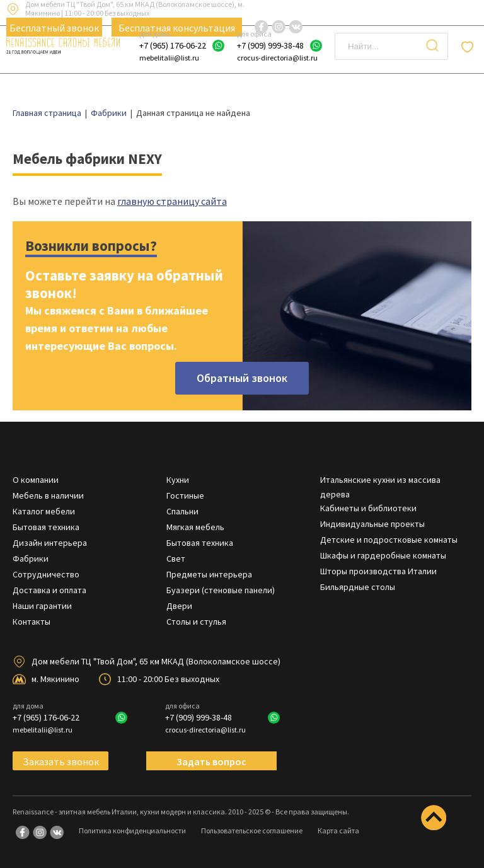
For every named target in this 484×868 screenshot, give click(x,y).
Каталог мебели (44, 511)
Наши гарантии (42, 606)
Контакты (32, 622)
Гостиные (185, 495)
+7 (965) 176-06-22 (173, 45)
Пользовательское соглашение (252, 830)
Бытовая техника (46, 527)
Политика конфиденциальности (132, 830)
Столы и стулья (196, 622)
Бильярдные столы (358, 587)
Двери (179, 606)
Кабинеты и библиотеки (368, 508)
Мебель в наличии (48, 495)
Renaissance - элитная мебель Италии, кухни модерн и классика (119, 812)
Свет (176, 558)
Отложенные (469, 47)
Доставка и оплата (49, 590)
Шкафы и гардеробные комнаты (383, 555)
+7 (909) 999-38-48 (270, 45)
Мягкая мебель (195, 527)
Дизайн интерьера (50, 543)
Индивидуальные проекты (372, 524)
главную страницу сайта (172, 201)
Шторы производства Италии (378, 571)
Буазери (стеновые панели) (221, 590)
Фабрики (31, 558)
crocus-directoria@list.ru (277, 58)
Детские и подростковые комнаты (389, 540)
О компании (36, 480)
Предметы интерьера (209, 574)
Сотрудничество (46, 574)
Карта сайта (338, 830)
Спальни (182, 511)
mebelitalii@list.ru (169, 58)
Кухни (178, 480)
